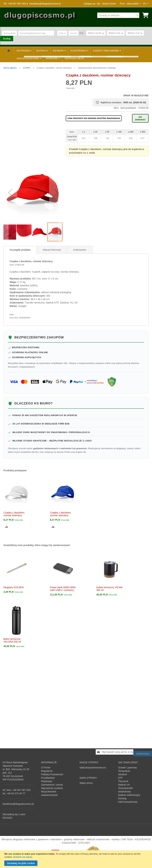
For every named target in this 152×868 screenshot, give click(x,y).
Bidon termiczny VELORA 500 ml (12, 640)
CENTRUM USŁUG (74, 58)
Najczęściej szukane (52, 788)
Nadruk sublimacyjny (129, 795)
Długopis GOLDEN (14, 587)
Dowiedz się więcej (22, 857)
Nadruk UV (124, 785)
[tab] (20, 250)
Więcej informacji (52, 250)
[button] (130, 4)
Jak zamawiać (140, 118)
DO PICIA (41, 51)
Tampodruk (124, 771)
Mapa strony (86, 783)
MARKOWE (52, 58)
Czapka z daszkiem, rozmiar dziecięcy (14, 514)
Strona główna (10, 68)
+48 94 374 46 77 (16, 793)
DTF (120, 778)
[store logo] (40, 17)
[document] (76, 859)
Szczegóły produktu (20, 250)
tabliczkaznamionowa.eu (93, 768)
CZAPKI (27, 68)
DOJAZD (7, 818)
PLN (81, 33)
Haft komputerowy (128, 802)
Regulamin (47, 771)
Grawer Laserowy (128, 768)
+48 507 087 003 (21, 790)
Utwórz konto (109, 4)
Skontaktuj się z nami (14, 814)
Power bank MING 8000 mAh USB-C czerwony (63, 589)
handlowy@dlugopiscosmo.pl (45, 4)
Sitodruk (123, 774)
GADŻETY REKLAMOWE (106, 51)
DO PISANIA (23, 51)
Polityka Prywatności (52, 774)
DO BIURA (59, 51)
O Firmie (46, 768)
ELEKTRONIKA (79, 51)
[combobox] (118, 15)
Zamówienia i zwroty (52, 785)
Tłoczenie (123, 781)
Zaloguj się (89, 4)
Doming (122, 798)
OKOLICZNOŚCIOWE (28, 58)
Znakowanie (80, 250)
